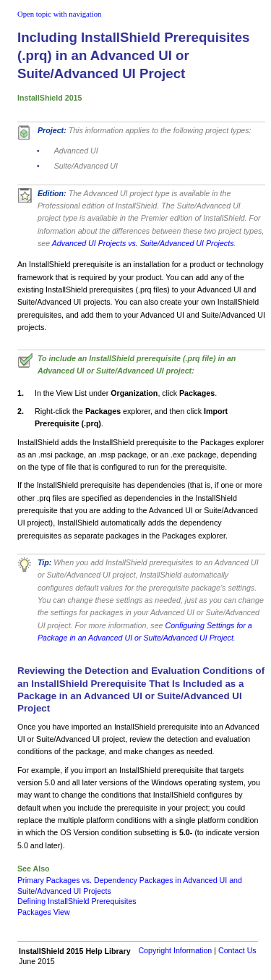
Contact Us (237, 950)
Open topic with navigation (59, 14)
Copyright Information (175, 950)
